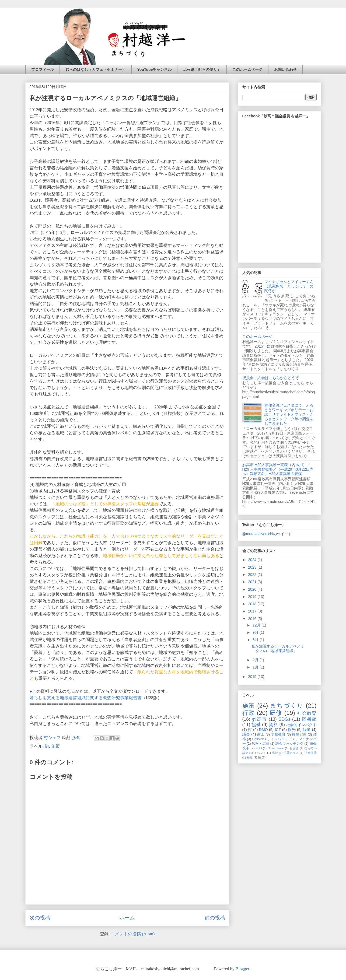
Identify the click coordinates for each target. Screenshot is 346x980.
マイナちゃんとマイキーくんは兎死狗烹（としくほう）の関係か (289, 286)
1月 (256, 667)
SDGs (284, 719)
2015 (253, 677)
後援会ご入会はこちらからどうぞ (271, 378)
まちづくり (287, 706)
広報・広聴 (261, 744)
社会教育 (307, 713)
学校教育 (278, 734)
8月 (256, 640)
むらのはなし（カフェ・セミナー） (96, 69)
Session (258, 739)
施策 (55, 746)
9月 (256, 632)
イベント (260, 753)
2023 (253, 567)
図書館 (309, 719)
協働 (256, 725)
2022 (253, 575)
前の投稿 (215, 918)
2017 (253, 611)
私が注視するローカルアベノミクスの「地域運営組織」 (278, 648)
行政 (249, 713)
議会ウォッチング (289, 744)
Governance (276, 748)
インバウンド (281, 739)
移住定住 (299, 734)
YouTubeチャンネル (155, 69)
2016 (253, 619)
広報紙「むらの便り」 (202, 69)
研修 (276, 713)
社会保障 (310, 753)
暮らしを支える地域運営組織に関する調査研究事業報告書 (86, 698)
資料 (273, 725)
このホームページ (247, 69)
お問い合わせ (285, 69)
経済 (307, 730)
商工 (261, 734)
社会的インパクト (301, 725)
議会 (246, 734)
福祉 (250, 757)
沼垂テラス (291, 753)
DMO (263, 730)
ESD (259, 748)
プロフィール (43, 69)
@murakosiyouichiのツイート (267, 534)
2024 (253, 560)
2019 (253, 597)
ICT (278, 730)
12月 (257, 625)
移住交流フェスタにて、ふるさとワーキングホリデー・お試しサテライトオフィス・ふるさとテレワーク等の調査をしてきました (289, 414)
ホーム (127, 918)
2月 (256, 660)
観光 (292, 730)
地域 (275, 753)
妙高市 (260, 719)
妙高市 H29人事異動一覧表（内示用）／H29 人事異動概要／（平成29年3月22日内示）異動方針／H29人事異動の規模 (278, 469)
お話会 (294, 748)
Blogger (242, 969)
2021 (253, 582)
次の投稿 (40, 918)
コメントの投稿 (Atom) (133, 934)
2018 (253, 604)
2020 (253, 589)
